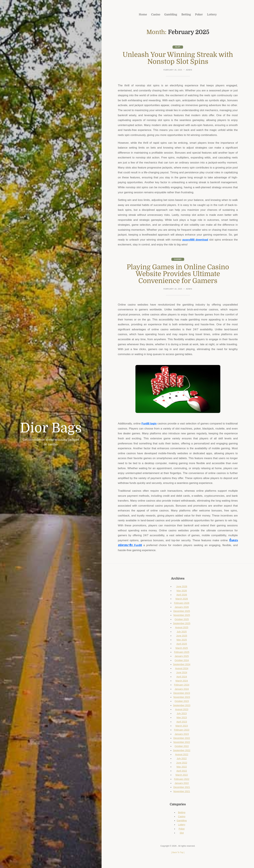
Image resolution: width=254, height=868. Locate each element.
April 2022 (182, 771)
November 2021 (182, 792)
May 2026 (182, 591)
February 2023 (182, 730)
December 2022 (182, 738)
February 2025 (182, 652)
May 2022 (182, 767)
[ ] (178, 853)
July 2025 (182, 632)
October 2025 (182, 620)
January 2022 (182, 783)
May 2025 (182, 640)
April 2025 (182, 644)
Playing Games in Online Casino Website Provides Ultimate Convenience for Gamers (178, 274)
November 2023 (182, 697)
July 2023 (182, 714)
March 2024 (182, 681)
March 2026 (182, 599)
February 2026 (182, 603)
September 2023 (182, 706)
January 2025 (182, 656)
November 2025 (182, 616)
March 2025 (182, 648)
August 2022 (182, 755)
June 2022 (182, 763)
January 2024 (182, 689)
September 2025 (182, 624)
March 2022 (182, 775)
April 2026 (182, 595)
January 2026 (182, 607)
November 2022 (182, 742)
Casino (178, 260)
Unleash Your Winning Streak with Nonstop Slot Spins (178, 58)
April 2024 (182, 677)
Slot (178, 47)
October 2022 (182, 747)
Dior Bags (51, 428)
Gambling (182, 821)
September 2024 (182, 665)
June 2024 (182, 673)
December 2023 (182, 693)
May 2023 (182, 718)
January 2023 (182, 734)
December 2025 (182, 611)
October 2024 (182, 661)
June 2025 (182, 636)
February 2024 (182, 685)
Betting (182, 813)
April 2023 (182, 722)
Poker (182, 829)
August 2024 (182, 669)
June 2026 (182, 587)
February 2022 (182, 779)
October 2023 (182, 701)
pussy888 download (195, 240)
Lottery (182, 825)
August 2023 (182, 710)
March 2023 (182, 726)
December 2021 (182, 787)
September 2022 (182, 751)
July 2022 (182, 759)
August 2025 (182, 628)
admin (189, 70)
